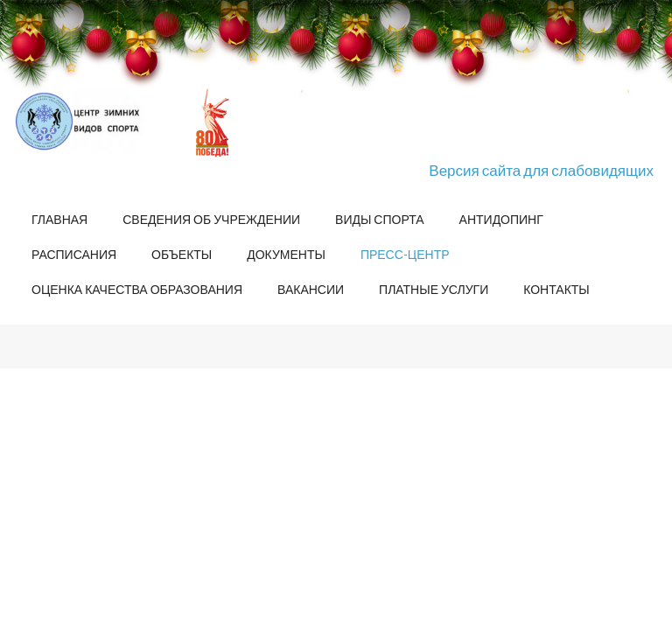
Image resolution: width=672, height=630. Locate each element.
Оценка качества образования (137, 289)
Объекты (182, 254)
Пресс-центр (405, 254)
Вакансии (311, 289)
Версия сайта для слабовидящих (541, 170)
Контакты (556, 289)
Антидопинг (501, 219)
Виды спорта (379, 219)
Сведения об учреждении (211, 219)
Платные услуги (434, 289)
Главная (59, 219)
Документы (286, 254)
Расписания (74, 254)
